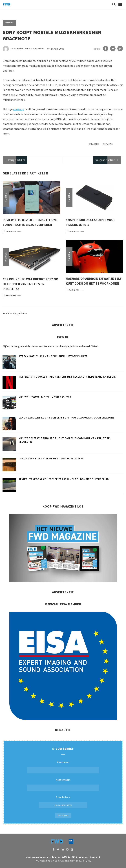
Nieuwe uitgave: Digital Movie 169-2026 (45, 397)
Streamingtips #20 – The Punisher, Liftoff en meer (53, 356)
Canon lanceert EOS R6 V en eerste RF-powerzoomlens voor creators (67, 418)
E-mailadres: (63, 802)
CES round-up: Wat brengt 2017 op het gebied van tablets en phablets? (30, 284)
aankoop (19, 109)
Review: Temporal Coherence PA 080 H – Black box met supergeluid (64, 479)
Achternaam (63, 780)
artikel (16, 160)
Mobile (10, 23)
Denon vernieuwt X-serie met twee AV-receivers (51, 459)
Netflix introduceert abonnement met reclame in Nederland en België (67, 377)
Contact (95, 857)
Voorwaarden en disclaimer (43, 857)
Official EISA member (75, 857)
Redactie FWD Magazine (30, 49)
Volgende (106, 160)
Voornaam (63, 762)
